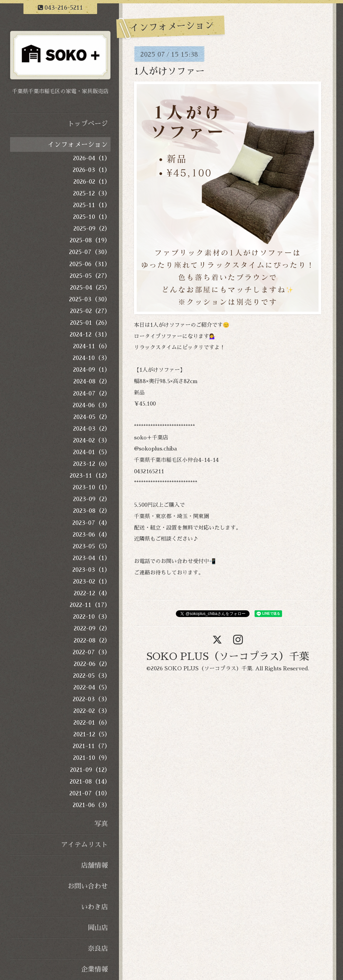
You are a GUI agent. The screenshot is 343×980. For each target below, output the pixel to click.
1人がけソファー (169, 71)
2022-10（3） (92, 617)
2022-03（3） (92, 699)
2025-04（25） (90, 288)
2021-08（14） (90, 782)
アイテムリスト (84, 845)
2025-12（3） (92, 193)
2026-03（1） (92, 170)
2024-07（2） (92, 393)
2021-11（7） (92, 746)
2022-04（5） (92, 687)
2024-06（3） (92, 405)
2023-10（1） (92, 487)
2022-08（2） (92, 640)
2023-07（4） (91, 523)
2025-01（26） (90, 323)
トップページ (88, 124)
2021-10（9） (92, 758)
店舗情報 (94, 865)
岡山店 (98, 928)
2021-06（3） (92, 805)
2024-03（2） (92, 429)
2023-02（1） (92, 581)
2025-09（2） (92, 229)
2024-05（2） (92, 417)
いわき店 (94, 907)
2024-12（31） (90, 334)
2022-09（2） (92, 628)
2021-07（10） (90, 793)
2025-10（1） (92, 217)
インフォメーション (78, 144)
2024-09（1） (92, 370)
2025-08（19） (90, 240)
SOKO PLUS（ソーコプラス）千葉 (228, 657)
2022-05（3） (92, 676)
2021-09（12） (90, 770)
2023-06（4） (92, 535)
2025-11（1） (92, 205)
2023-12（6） (92, 464)
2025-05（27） (90, 276)
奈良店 (98, 948)
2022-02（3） (92, 711)
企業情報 (94, 969)
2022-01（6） (92, 723)
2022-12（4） (92, 593)
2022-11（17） (90, 605)
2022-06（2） (92, 664)
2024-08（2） (92, 381)
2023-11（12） (90, 476)
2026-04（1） (92, 158)
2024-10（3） (92, 358)
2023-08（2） (92, 511)
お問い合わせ (88, 886)
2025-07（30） (90, 252)
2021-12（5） (92, 734)
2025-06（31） (90, 264)
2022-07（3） (92, 652)
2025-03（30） (90, 299)
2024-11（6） (92, 346)
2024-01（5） (92, 452)
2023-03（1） (91, 570)
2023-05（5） (92, 546)
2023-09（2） (92, 499)
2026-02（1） (92, 182)
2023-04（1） (92, 558)
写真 (101, 824)
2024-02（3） (92, 440)
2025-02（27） (90, 311)
